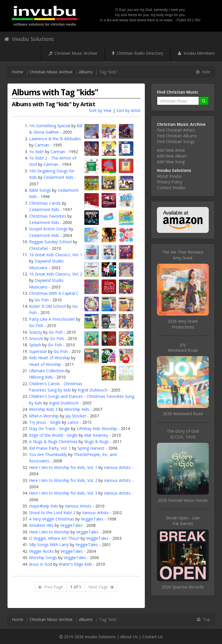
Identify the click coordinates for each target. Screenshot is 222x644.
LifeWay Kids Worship (97, 429)
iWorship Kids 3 (43, 409)
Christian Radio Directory (138, 53)
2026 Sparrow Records (183, 587)
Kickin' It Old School (47, 306)
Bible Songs (40, 190)
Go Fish (42, 300)
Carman (42, 145)
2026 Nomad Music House (183, 500)
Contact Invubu (171, 188)
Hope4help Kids (44, 506)
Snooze (36, 338)
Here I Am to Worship (49, 532)
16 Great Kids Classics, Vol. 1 (56, 255)
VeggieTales (92, 519)
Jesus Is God (41, 564)
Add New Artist (171, 150)
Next (101, 587)
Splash (35, 345)
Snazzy (36, 332)
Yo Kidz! (36, 152)
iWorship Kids (77, 409)
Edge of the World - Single (53, 435)
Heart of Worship (45, 364)
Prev (51, 587)
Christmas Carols (45, 203)
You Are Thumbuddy (48, 454)
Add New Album (172, 156)
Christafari (39, 248)
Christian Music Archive (73, 53)
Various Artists (117, 467)
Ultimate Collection (47, 371)
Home (18, 72)
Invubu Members (196, 53)
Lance (73, 422)
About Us (129, 637)
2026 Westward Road (183, 414)
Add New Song (171, 162)
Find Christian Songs (176, 141)
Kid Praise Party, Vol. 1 (50, 448)
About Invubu (169, 176)
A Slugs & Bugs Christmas (53, 441)
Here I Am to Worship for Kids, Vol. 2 (63, 480)
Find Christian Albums (177, 136)
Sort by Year (100, 110)
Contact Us (153, 637)
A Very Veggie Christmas (52, 519)
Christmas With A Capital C (54, 293)
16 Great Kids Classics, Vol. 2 (56, 274)
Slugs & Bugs (96, 441)
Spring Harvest (91, 448)
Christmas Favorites (48, 216)
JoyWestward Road (183, 347)
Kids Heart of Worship (50, 358)
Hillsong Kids (41, 377)
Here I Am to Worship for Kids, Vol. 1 (63, 467)
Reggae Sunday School (50, 242)
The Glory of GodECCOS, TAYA (183, 434)
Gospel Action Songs (48, 229)
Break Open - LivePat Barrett (183, 521)
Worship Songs (43, 557)
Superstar (38, 351)
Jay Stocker (76, 416)
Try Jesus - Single (45, 422)
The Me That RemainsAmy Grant (183, 255)
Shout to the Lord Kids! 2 (52, 513)
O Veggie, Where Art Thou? (54, 538)
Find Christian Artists (176, 130)
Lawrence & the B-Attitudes (55, 139)
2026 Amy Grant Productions (183, 324)
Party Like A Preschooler (52, 319)
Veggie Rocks (41, 551)
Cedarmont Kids (58, 177)
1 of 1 (76, 587)
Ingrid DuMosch (93, 390)
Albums (86, 72)
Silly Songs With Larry (49, 545)
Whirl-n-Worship (44, 416)
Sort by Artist (128, 110)
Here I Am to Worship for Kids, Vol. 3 (63, 493)
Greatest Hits (41, 525)
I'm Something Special (50, 126)
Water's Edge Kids (75, 564)
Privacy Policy (170, 182)
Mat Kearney (96, 435)
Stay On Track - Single (50, 429)
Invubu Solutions (29, 39)
